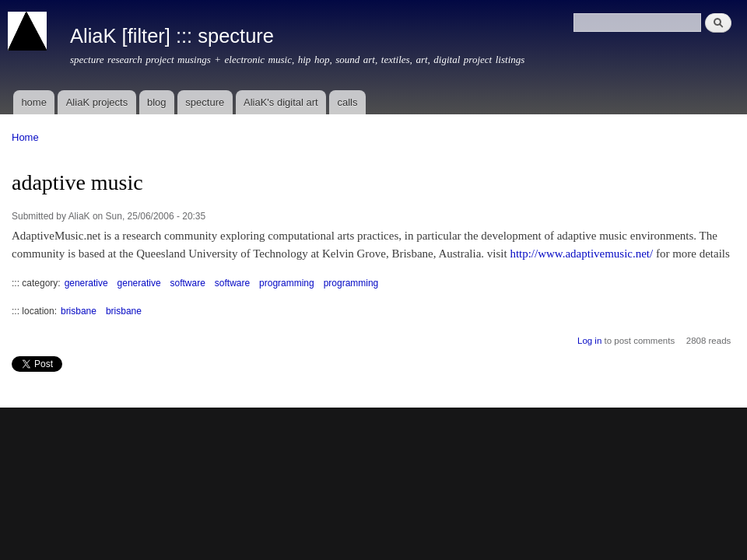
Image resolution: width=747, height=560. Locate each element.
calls (347, 102)
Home (25, 137)
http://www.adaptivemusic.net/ (581, 254)
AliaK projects (97, 102)
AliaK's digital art (281, 102)
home (34, 102)
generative (86, 283)
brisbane (79, 311)
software (188, 283)
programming (287, 283)
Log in (589, 341)
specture (205, 102)
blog (157, 102)
